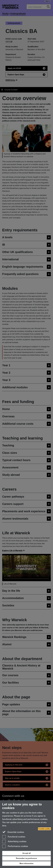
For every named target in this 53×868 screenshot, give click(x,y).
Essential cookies (13, 832)
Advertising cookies (14, 842)
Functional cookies (14, 837)
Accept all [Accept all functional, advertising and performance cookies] (26, 853)
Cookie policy (44, 829)
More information (26, 863)
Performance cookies (15, 846)
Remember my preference (26, 858)
